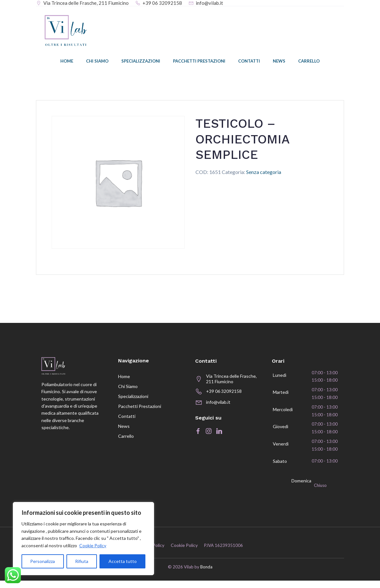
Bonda (206, 575)
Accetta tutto (123, 561)
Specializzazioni (141, 63)
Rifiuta (82, 561)
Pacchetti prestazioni (199, 63)
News (279, 63)
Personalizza (43, 561)
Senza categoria (264, 173)
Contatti (249, 63)
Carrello (309, 63)
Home (67, 63)
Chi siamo (97, 63)
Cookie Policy (93, 545)
